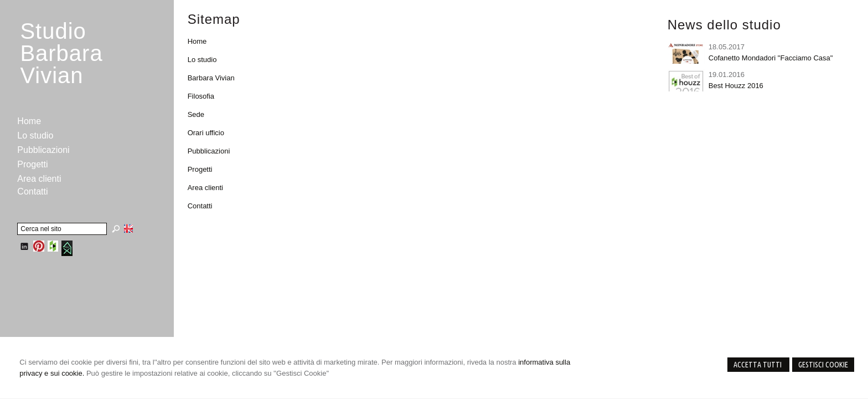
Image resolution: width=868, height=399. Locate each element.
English (128, 228)
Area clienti (205, 188)
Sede (196, 114)
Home (197, 41)
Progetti (200, 169)
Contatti (200, 206)
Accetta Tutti (758, 365)
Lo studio (202, 60)
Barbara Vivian (211, 78)
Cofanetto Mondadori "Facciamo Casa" (771, 58)
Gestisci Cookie (823, 365)
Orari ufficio (206, 133)
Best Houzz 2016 (736, 86)
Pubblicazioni (209, 151)
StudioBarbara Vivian (61, 53)
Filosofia (201, 96)
